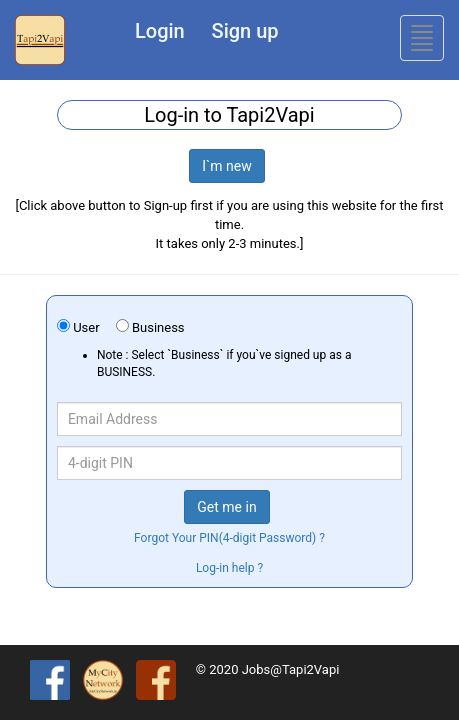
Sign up (245, 31)
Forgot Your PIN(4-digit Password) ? (229, 538)
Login (160, 31)
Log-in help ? (229, 568)
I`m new (227, 166)
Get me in (226, 507)
